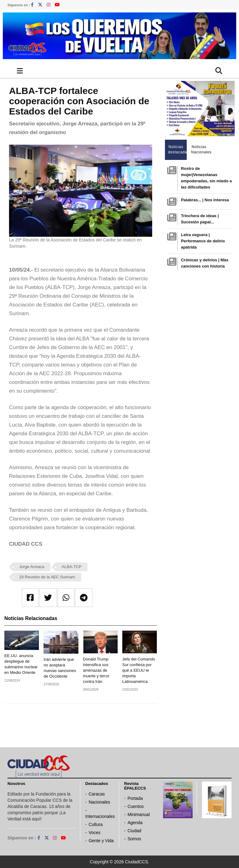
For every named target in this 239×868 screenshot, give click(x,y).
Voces (95, 833)
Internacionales (100, 816)
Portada (135, 798)
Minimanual (139, 814)
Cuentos (136, 806)
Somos (134, 839)
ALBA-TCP (72, 567)
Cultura (96, 824)
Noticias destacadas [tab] (178, 149)
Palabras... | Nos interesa (205, 200)
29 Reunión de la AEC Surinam (47, 577)
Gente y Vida (101, 841)
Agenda (135, 823)
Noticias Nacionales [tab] (201, 149)
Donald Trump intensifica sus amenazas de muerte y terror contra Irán (96, 670)
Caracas (97, 794)
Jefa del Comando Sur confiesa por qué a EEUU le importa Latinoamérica (139, 670)
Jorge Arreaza (32, 567)
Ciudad (134, 831)
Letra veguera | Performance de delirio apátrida (203, 241)
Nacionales (99, 802)
